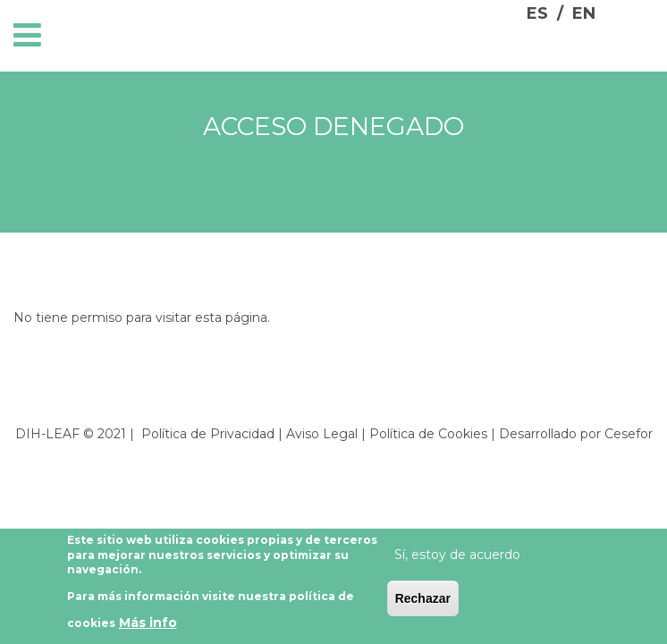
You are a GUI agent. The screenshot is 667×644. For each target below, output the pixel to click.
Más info (148, 627)
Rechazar (423, 602)
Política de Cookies (428, 434)
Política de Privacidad (208, 434)
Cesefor (629, 434)
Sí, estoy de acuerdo (457, 558)
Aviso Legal (322, 434)
